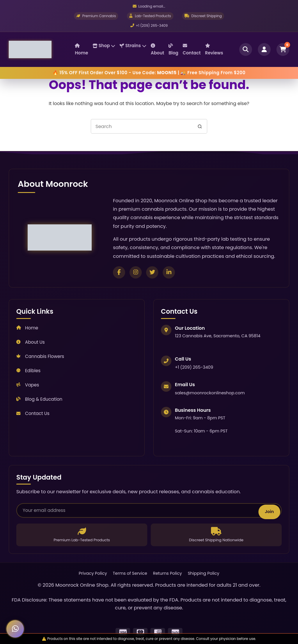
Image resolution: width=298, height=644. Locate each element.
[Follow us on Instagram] (136, 272)
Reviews (214, 50)
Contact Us (33, 413)
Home (81, 50)
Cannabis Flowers (40, 356)
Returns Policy (168, 573)
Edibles (28, 371)
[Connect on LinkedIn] (169, 272)
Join (269, 512)
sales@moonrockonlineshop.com (210, 393)
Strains (133, 46)
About (157, 50)
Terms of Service (130, 573)
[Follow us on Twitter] (152, 272)
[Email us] (149, 6)
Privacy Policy (93, 573)
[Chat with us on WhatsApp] (15, 629)
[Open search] (246, 49)
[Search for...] (142, 126)
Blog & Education (39, 399)
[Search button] (200, 126)
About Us (31, 342)
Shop (104, 46)
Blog (173, 50)
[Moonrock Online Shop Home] (42, 49)
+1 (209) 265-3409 (149, 25)
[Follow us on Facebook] (119, 272)
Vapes (28, 385)
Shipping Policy (203, 573)
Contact (192, 50)
